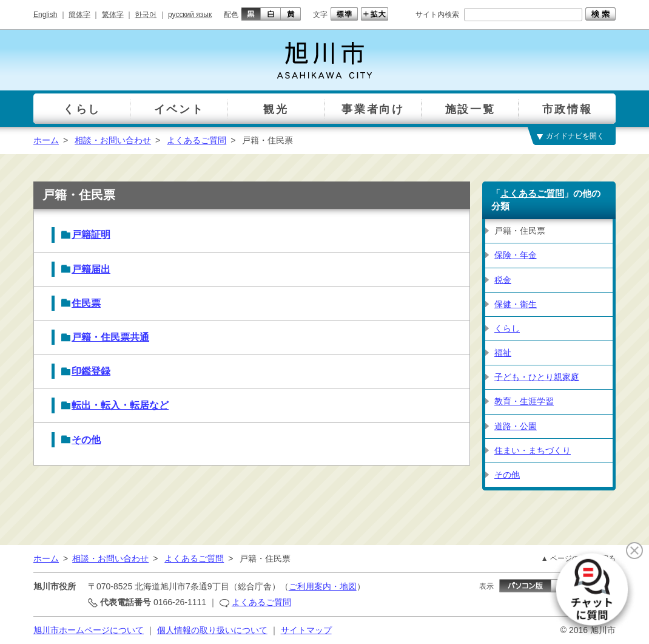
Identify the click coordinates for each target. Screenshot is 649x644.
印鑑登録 (91, 371)
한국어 (146, 15)
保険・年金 (516, 255)
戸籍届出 (91, 269)
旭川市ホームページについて (89, 630)
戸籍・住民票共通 (110, 337)
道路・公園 (516, 426)
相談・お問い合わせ (113, 140)
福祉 (503, 353)
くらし (507, 328)
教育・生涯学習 (524, 401)
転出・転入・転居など (120, 405)
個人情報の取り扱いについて (212, 630)
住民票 (86, 303)
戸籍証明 (91, 235)
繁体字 (113, 15)
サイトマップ (306, 630)
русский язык (190, 15)
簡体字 (79, 15)
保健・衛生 (516, 304)
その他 (86, 440)
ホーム (46, 140)
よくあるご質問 (197, 140)
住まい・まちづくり (533, 450)
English (45, 15)
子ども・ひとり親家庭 (537, 377)
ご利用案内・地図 (323, 586)
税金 (503, 280)
